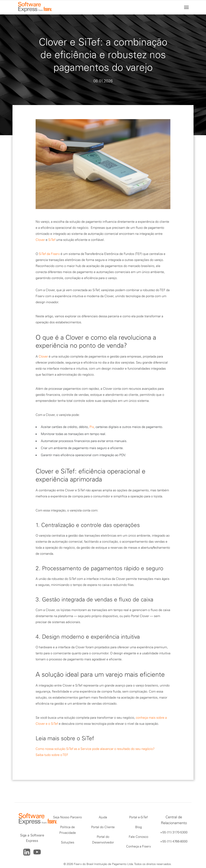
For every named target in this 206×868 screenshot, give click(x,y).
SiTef (52, 240)
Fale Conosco (139, 837)
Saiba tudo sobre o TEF (52, 755)
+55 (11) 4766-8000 (174, 841)
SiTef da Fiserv (49, 254)
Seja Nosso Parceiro (67, 817)
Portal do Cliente (103, 827)
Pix (92, 427)
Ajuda (103, 817)
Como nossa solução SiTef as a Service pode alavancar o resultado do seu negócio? (95, 749)
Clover (40, 240)
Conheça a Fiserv (139, 846)
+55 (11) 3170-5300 (174, 832)
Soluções (68, 842)
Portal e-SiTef (138, 817)
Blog (139, 827)
